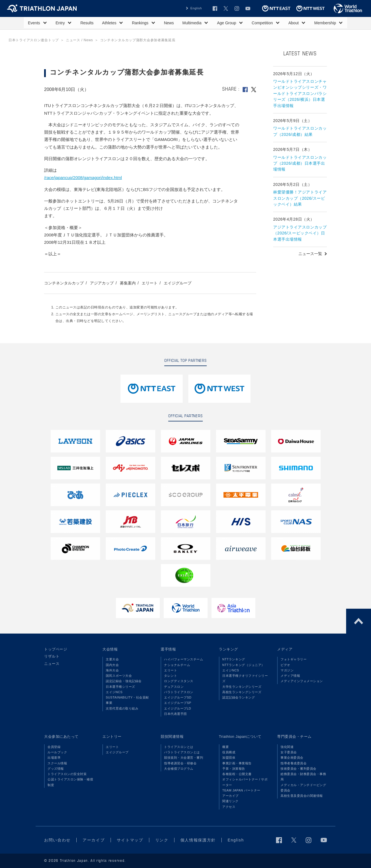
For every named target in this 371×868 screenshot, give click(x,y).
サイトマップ (130, 840)
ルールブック (57, 752)
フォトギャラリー (294, 659)
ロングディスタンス (179, 681)
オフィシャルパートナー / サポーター (245, 782)
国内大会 (112, 665)
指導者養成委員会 (294, 763)
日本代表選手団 (175, 714)
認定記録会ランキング (239, 697)
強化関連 (287, 747)
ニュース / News (79, 40)
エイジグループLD (178, 708)
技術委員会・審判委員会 (298, 769)
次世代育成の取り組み (122, 708)
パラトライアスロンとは (182, 752)
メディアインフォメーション (302, 681)
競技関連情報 (172, 737)
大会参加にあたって (61, 737)
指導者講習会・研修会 (180, 763)
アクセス (229, 807)
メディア (285, 649)
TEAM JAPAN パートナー (241, 790)
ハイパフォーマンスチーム (184, 659)
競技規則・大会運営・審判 (184, 758)
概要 (226, 747)
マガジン (287, 670)
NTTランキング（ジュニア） (243, 665)
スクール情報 (57, 763)
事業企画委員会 (292, 758)
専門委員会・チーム (294, 737)
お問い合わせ (57, 840)
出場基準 (54, 758)
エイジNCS (114, 692)
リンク (162, 840)
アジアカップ (102, 283)
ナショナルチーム (177, 665)
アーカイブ (230, 796)
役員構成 (229, 752)
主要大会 (112, 659)
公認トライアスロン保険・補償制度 (70, 782)
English (196, 8)
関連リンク (230, 801)
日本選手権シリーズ (120, 687)
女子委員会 (289, 752)
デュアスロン (174, 687)
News (169, 23)
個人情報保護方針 (198, 840)
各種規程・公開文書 (237, 774)
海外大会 (112, 670)
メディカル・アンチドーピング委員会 (303, 788)
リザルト (52, 656)
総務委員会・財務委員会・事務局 (303, 777)
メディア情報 (290, 676)
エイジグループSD (178, 697)
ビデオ (285, 665)
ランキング (228, 649)
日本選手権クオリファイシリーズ (245, 678)
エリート (150, 283)
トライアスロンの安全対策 (67, 774)
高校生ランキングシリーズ (242, 692)
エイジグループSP (178, 703)
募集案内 (128, 283)
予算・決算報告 (234, 769)
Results (87, 23)
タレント (171, 676)
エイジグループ (178, 283)
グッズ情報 (56, 769)
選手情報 (168, 649)
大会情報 (110, 649)
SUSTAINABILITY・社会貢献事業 (127, 700)
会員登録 (54, 747)
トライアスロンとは (179, 747)
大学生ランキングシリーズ (242, 687)
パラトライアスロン (179, 692)
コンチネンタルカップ (64, 283)
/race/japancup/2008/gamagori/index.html (83, 178)
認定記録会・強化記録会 (124, 681)
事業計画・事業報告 (237, 763)
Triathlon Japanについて (240, 737)
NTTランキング (234, 659)
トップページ (56, 649)
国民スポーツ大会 (119, 676)
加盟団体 (229, 758)
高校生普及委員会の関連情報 (302, 796)
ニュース (52, 664)
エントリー (112, 737)
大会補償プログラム (179, 769)
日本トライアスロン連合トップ (34, 40)
